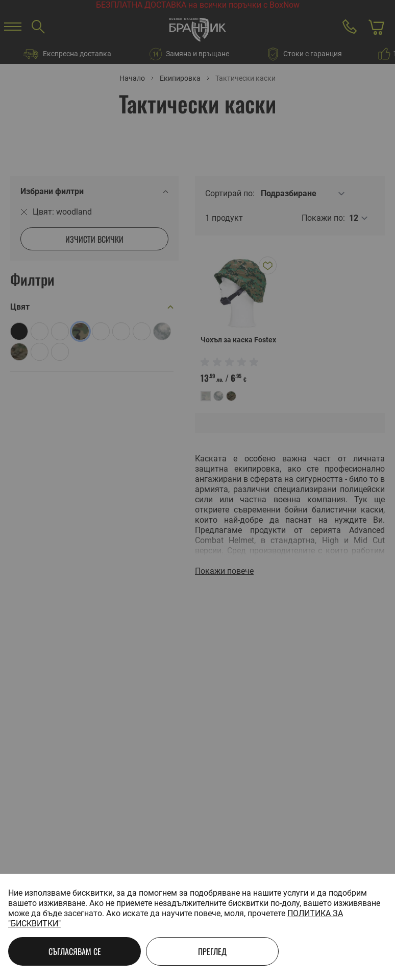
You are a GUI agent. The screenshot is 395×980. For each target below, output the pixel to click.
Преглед (212, 951)
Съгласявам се (75, 951)
